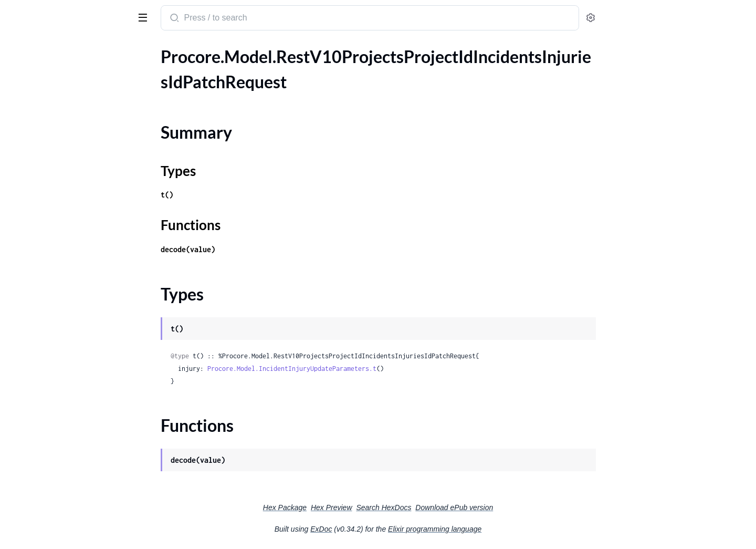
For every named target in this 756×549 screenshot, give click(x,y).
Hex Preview (410, 507)
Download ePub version (533, 507)
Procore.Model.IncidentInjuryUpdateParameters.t (371, 369)
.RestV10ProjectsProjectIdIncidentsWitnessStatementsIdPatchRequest (75, 303)
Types (28, 102)
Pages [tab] (19, 49)
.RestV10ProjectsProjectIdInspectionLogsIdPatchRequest (75, 346)
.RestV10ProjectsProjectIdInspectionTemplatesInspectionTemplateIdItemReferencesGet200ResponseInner (75, 403)
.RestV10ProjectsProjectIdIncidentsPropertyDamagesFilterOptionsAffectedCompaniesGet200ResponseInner (75, 232)
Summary (34, 89)
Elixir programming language (513, 529)
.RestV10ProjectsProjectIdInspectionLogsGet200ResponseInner (75, 332)
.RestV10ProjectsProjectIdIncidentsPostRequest (75, 204)
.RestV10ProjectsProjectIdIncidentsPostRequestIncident (75, 218)
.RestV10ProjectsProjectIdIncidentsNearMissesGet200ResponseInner (75, 147)
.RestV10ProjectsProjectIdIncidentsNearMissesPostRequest (75, 190)
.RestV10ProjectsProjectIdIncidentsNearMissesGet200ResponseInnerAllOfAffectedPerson (75, 162)
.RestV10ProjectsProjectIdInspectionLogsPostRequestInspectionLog (75, 389)
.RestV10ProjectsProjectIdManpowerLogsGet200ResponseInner (75, 530)
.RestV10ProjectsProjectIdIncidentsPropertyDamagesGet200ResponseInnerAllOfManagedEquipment (75, 261)
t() (246, 195)
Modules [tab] (59, 49)
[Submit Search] (252, 19)
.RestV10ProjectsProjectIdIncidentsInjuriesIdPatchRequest (75, 71)
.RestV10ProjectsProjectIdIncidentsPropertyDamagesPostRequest (75, 289)
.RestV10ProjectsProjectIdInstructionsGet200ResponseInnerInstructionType (75, 474)
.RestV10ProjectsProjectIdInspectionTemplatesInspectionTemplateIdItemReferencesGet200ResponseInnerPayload (75, 417)
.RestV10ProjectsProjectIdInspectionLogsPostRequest (75, 374)
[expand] (147, 71)
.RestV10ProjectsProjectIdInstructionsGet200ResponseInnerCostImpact (75, 459)
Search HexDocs (462, 507)
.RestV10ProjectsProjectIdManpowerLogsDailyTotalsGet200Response (75, 516)
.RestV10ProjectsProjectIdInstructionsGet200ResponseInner (75, 445)
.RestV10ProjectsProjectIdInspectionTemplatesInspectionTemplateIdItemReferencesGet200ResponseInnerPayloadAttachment (75, 431)
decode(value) (267, 249)
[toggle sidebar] (144, 17)
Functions (35, 114)
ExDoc (400, 529)
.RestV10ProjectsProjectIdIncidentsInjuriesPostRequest (75, 133)
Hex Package (364, 507)
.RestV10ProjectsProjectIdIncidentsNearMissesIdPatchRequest (75, 176)
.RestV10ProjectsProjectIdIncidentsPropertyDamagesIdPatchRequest (75, 275)
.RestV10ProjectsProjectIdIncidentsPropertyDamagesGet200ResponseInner (75, 247)
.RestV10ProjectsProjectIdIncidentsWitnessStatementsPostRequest (75, 318)
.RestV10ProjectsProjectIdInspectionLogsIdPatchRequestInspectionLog (75, 360)
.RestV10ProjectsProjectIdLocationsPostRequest (75, 488)
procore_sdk (36, 13)
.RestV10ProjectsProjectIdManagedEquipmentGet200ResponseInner (75, 502)
